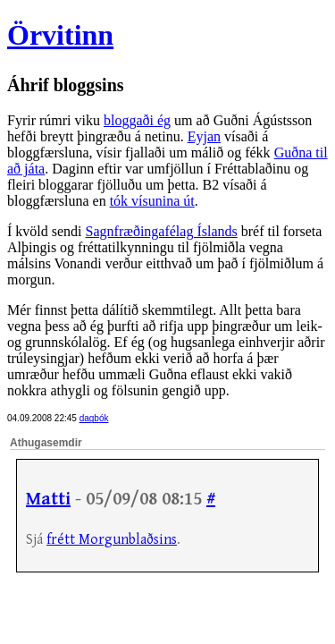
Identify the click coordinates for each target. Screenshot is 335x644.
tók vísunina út (152, 201)
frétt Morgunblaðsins (112, 540)
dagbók (94, 418)
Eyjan (204, 136)
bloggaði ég (137, 120)
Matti (48, 500)
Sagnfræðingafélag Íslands (162, 231)
